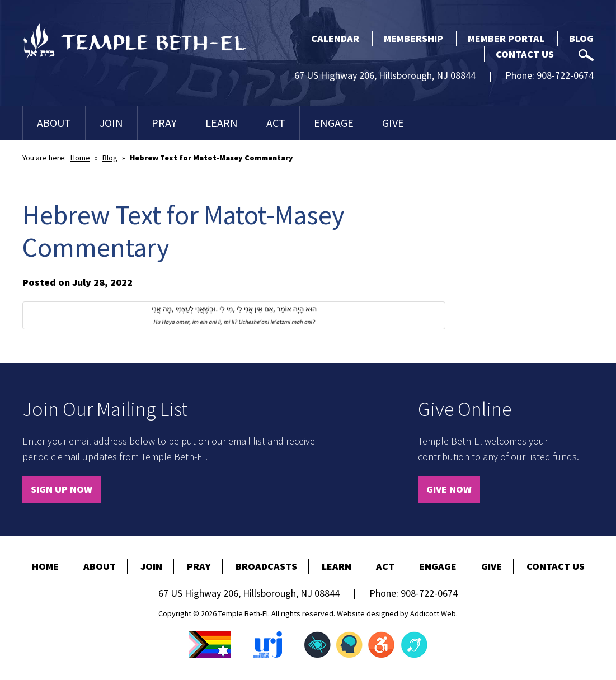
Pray (164, 123)
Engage (334, 123)
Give (393, 123)
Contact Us (525, 54)
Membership (413, 38)
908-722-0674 (565, 75)
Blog (581, 38)
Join (111, 123)
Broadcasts (266, 566)
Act (276, 123)
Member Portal (506, 38)
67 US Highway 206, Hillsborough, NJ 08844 (385, 75)
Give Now (449, 489)
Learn (222, 123)
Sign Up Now (62, 489)
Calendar (335, 38)
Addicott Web (433, 613)
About (54, 123)
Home (80, 158)
